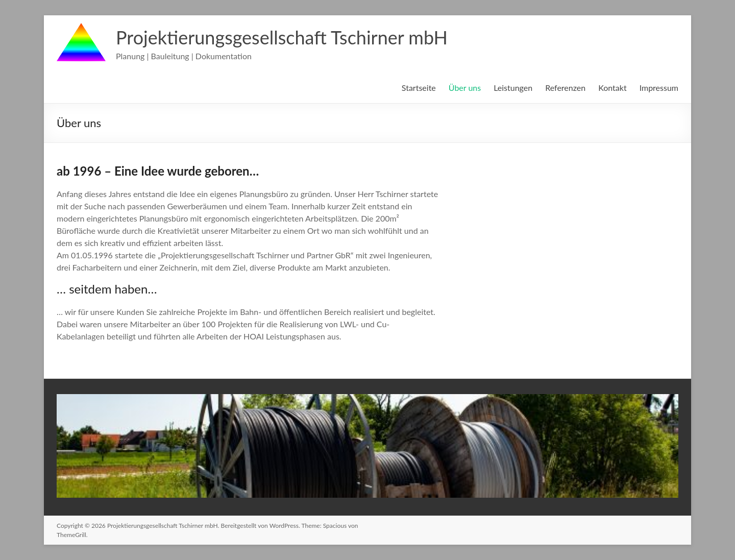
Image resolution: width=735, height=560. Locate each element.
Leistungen (513, 88)
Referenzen (565, 88)
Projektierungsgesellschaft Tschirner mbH (282, 37)
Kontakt (612, 88)
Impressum (659, 88)
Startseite (419, 88)
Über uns (465, 88)
